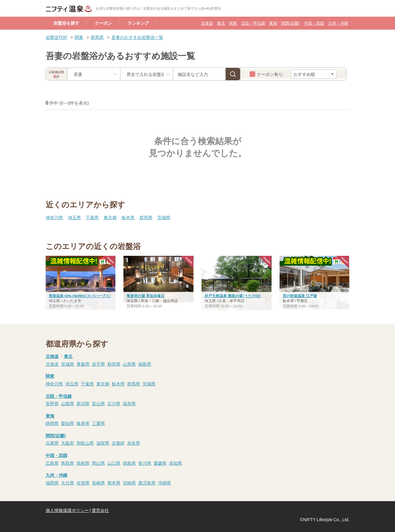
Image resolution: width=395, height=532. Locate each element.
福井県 (129, 403)
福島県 (145, 364)
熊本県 (114, 483)
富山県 (98, 403)
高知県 (176, 463)
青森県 (83, 364)
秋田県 (114, 364)
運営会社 (100, 510)
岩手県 (98, 364)
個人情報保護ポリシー (67, 510)
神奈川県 (54, 217)
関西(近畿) (290, 23)
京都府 (118, 443)
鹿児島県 (147, 483)
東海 (273, 23)
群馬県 (97, 37)
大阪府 (68, 443)
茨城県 (164, 217)
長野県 (52, 403)
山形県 (129, 364)
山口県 (114, 463)
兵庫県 (52, 443)
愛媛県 (160, 463)
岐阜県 (83, 423)
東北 (221, 23)
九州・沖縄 (338, 23)
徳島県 (129, 463)
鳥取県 (68, 463)
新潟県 (83, 403)
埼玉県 (74, 217)
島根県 (83, 463)
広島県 (52, 463)
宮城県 (68, 364)
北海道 (207, 23)
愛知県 (68, 423)
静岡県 (52, 423)
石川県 (114, 403)
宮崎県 (129, 483)
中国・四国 (314, 23)
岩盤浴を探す (66, 23)
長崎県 (98, 483)
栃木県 (128, 217)
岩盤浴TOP (57, 37)
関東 (233, 23)
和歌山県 (85, 443)
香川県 (145, 463)
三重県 (98, 423)
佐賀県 (83, 483)
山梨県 (68, 403)
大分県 (68, 483)
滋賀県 (103, 443)
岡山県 (98, 463)
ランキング (138, 23)
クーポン (103, 23)
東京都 (110, 217)
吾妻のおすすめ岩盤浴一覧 (137, 37)
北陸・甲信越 (253, 23)
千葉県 (92, 217)
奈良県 (134, 443)
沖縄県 (164, 483)
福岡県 (52, 483)
